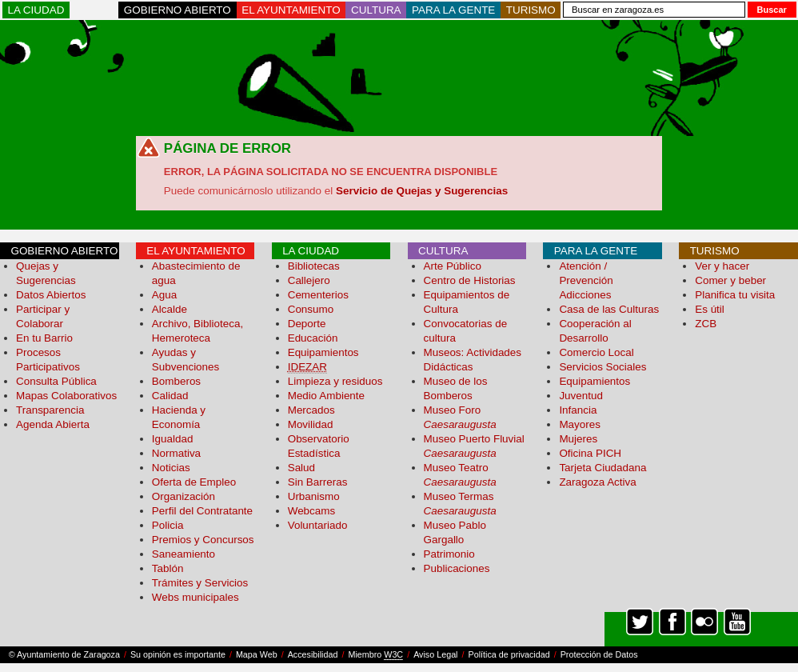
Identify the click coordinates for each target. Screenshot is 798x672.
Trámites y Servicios (200, 583)
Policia (168, 525)
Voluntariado (318, 525)
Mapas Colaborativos (66, 396)
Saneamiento (184, 554)
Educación (313, 338)
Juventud (581, 396)
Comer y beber (730, 280)
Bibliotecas (314, 266)
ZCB (706, 324)
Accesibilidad (313, 654)
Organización (184, 496)
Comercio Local (596, 352)
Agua (164, 295)
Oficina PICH (590, 453)
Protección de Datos (599, 654)
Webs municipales (196, 597)
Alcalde (170, 309)
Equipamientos (323, 352)
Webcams (312, 511)
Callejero (309, 280)
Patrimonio (449, 554)
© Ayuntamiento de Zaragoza (64, 654)
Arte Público (453, 266)
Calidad (170, 396)
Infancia (578, 410)
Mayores (580, 424)
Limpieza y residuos (335, 381)
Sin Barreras (318, 482)
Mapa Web (257, 654)
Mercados (311, 410)
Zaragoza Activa (597, 482)
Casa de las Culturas (609, 309)
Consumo (311, 309)
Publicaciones (457, 568)
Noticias (171, 468)
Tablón (168, 568)
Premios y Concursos (203, 540)
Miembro (375, 655)
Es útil (710, 309)
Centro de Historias (470, 280)
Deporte (307, 324)
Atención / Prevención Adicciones (586, 280)
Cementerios (318, 295)
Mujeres (578, 439)
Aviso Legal (435, 654)
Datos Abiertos (51, 295)
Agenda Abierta (53, 424)
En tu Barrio (44, 338)
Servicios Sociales (602, 367)
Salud (301, 468)
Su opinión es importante (178, 654)
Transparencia (50, 410)
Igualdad (173, 439)
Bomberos (176, 381)
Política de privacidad (509, 654)
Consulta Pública (56, 381)
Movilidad (311, 424)
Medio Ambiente (326, 396)
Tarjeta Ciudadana (602, 468)
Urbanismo (314, 496)
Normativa (176, 453)
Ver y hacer (722, 266)
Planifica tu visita (735, 295)
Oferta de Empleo (194, 482)
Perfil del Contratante (202, 511)
